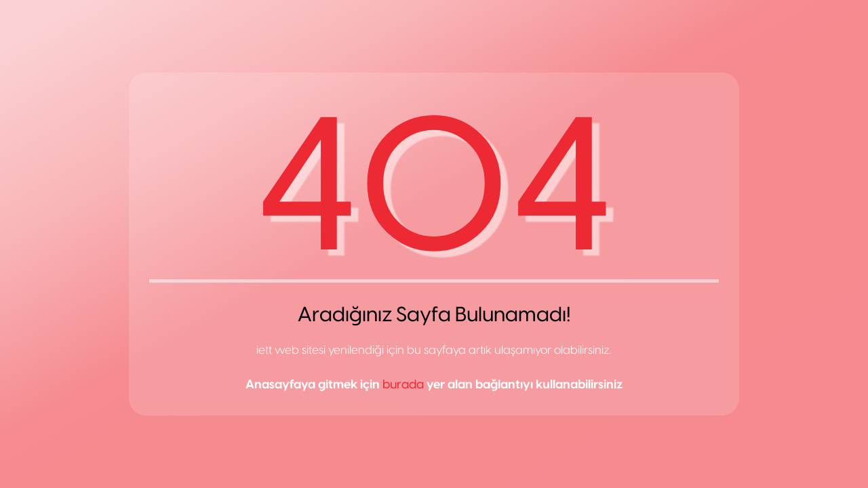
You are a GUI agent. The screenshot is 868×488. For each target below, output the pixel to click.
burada (403, 384)
